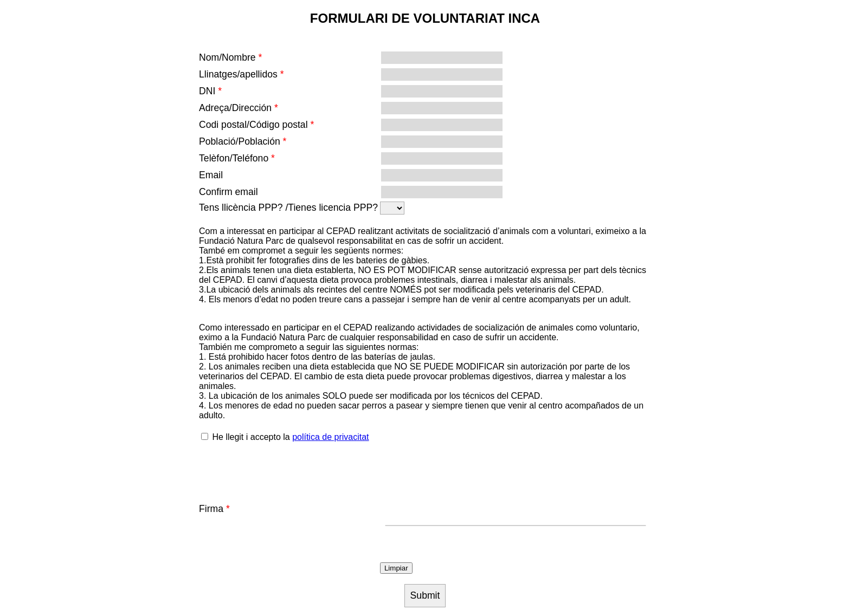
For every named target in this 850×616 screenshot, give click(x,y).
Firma (214, 509)
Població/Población (243, 141)
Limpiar (396, 568)
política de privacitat (330, 437)
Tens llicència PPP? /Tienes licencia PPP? (288, 208)
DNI (210, 91)
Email (211, 175)
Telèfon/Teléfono (237, 158)
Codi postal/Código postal (256, 125)
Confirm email (228, 192)
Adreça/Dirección (239, 108)
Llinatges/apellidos (242, 74)
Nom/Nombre (230, 57)
